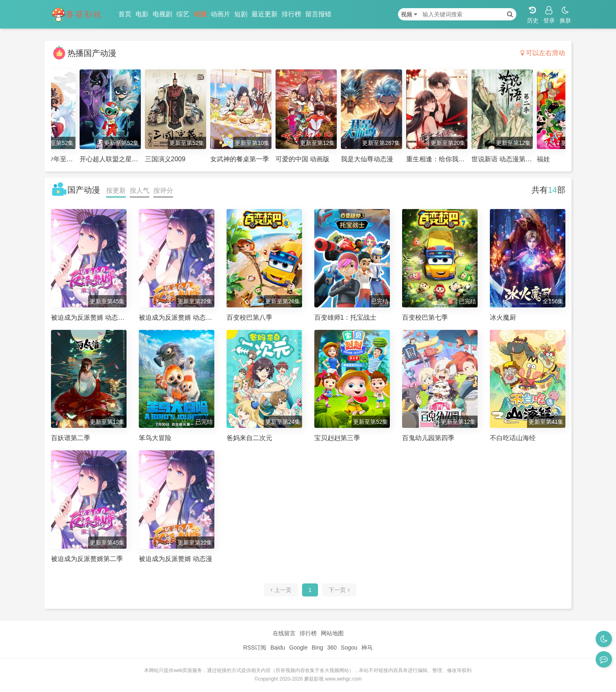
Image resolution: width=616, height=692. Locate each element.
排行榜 (291, 14)
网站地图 (332, 633)
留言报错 (318, 14)
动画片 (220, 14)
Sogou (349, 647)
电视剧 (162, 14)
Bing (317, 647)
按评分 (163, 190)
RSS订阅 (255, 647)
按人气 (140, 190)
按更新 (116, 190)
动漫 (200, 14)
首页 (125, 14)
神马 (367, 647)
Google (298, 647)
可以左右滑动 (543, 53)
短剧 (241, 14)
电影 (142, 14)
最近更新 (265, 14)
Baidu (278, 647)
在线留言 (284, 633)
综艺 (183, 14)
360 (332, 647)
